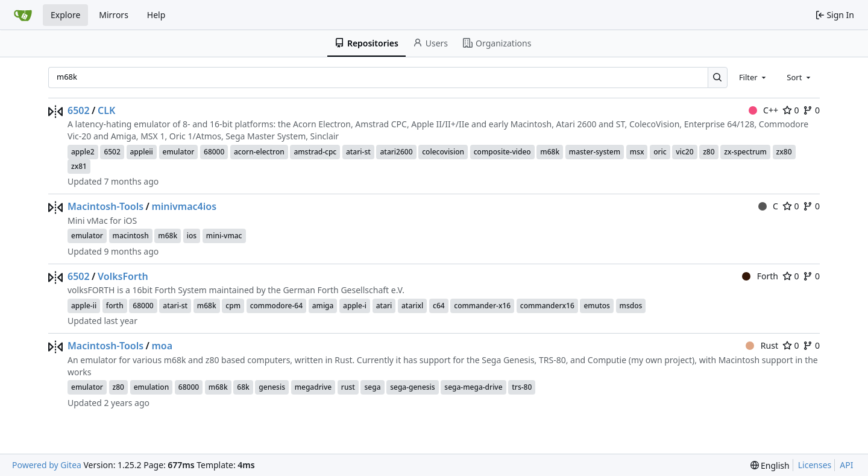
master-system (595, 152)
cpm (233, 306)
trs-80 (522, 387)
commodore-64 (276, 306)
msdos (631, 306)
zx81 (79, 166)
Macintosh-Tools (105, 206)
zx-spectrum (745, 152)
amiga (323, 306)
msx (637, 152)
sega (372, 387)
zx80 (784, 152)
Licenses (815, 465)
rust (348, 387)
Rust (762, 345)
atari (384, 306)
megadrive (313, 387)
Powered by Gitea (47, 465)
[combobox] (753, 77)
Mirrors (114, 15)
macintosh (131, 236)
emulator (179, 152)
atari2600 (396, 152)
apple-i (355, 306)
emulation (152, 387)
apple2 (83, 152)
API (846, 465)
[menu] (770, 465)
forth (115, 306)
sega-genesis (413, 387)
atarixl (412, 306)
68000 (214, 152)
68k (243, 387)
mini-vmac (224, 236)
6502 (79, 110)
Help (156, 15)
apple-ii (84, 306)
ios (192, 236)
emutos (597, 306)
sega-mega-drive (473, 387)
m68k (550, 152)
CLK (106, 110)
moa (162, 346)
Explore (65, 15)
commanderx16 (547, 306)
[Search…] (718, 78)
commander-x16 (482, 306)
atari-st (358, 152)
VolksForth (123, 276)
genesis (272, 387)
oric (660, 152)
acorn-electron (259, 152)
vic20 (684, 152)
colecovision (443, 152)
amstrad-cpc (315, 152)
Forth (760, 276)
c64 (439, 306)
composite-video (502, 152)
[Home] (23, 15)
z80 (709, 152)
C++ (763, 110)
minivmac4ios (184, 206)
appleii (142, 152)
